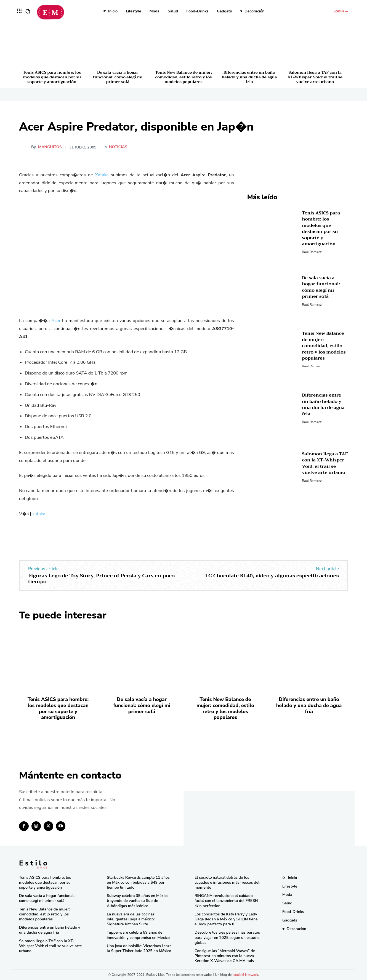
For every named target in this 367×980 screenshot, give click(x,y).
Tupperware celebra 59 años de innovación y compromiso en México (138, 935)
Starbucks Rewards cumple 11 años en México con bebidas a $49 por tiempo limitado (138, 882)
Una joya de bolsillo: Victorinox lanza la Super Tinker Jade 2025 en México (139, 948)
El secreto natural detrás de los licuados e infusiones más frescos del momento (227, 882)
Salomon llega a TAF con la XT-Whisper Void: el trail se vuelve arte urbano (315, 77)
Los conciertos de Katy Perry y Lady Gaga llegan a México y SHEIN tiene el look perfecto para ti (226, 919)
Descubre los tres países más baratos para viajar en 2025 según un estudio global (227, 937)
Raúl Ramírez (312, 252)
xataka (39, 514)
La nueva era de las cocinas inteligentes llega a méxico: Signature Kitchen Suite (131, 919)
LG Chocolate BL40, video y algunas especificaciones (272, 576)
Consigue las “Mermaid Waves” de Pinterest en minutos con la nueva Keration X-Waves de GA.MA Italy (225, 956)
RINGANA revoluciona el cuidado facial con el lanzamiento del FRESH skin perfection (226, 901)
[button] (28, 11)
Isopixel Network (245, 975)
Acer (56, 321)
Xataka (102, 175)
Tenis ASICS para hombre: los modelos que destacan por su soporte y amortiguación (52, 77)
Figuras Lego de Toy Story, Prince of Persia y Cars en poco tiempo (101, 579)
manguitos (50, 147)
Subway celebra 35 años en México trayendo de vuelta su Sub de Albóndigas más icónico (138, 901)
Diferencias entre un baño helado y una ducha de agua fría (249, 77)
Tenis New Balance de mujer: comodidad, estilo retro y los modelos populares (183, 77)
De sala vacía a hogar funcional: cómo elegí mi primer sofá (118, 77)
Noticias (119, 147)
